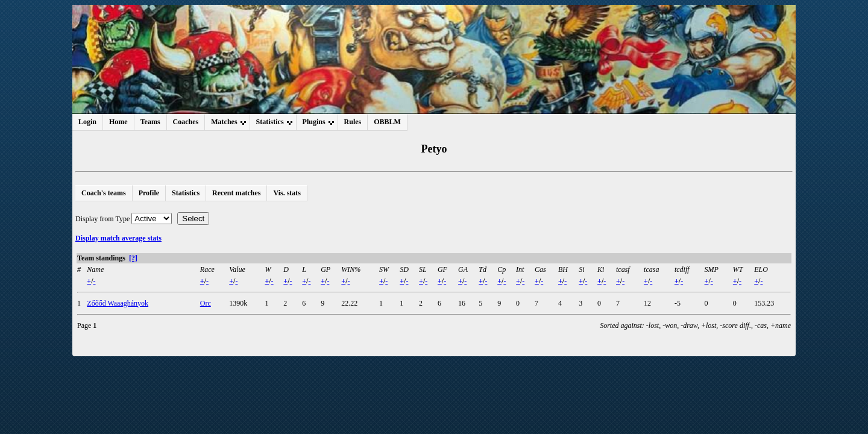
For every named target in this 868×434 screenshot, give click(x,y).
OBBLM (387, 122)
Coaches (186, 122)
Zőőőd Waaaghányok (118, 303)
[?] (133, 258)
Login (87, 122)
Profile (149, 193)
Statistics (186, 193)
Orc (206, 303)
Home (118, 122)
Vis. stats (287, 193)
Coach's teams (104, 193)
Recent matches (236, 193)
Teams (150, 122)
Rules (353, 122)
